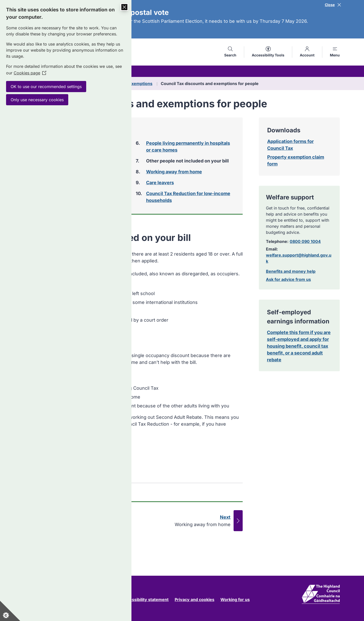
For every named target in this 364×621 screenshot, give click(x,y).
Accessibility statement (145, 599)
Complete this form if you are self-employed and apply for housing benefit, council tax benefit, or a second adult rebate (299, 346)
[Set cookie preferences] (10, 611)
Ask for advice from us (288, 279)
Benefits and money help (291, 271)
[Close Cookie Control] (124, 7)
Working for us (235, 599)
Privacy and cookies (195, 599)
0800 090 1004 (305, 241)
